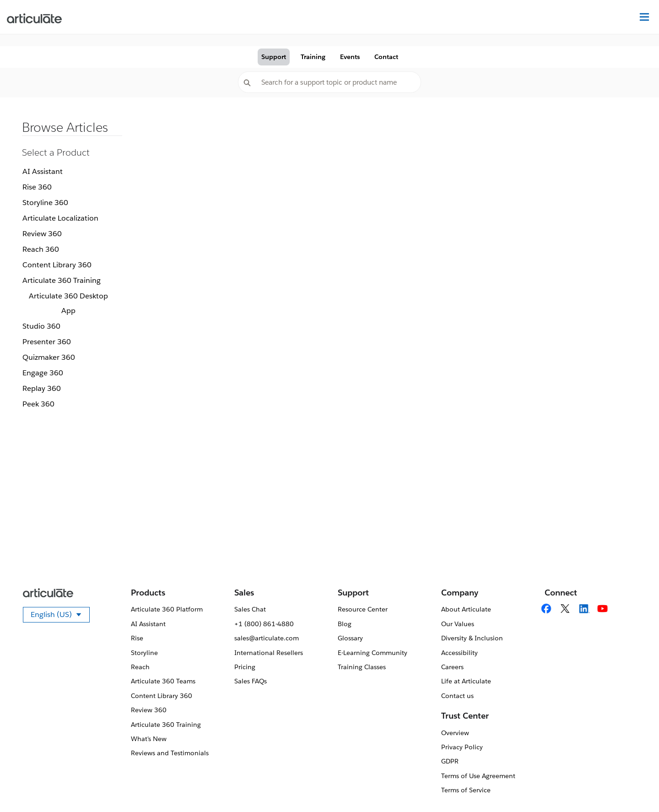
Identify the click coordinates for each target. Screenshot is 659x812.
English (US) (60, 616)
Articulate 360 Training (62, 280)
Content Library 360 (57, 265)
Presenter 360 (47, 342)
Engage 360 (43, 373)
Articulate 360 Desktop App (68, 303)
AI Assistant (43, 171)
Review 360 (42, 234)
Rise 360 (37, 187)
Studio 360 (41, 326)
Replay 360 (42, 388)
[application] (633, 786)
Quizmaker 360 (49, 357)
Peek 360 (38, 404)
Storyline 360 (45, 203)
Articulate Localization (60, 218)
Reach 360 (41, 249)
